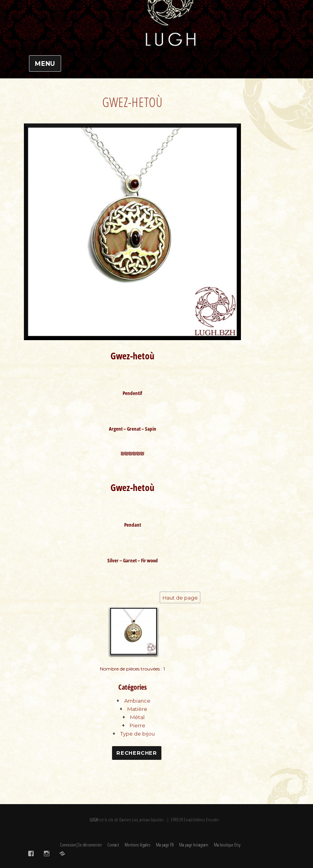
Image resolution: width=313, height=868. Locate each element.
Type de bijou (138, 734)
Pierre (138, 726)
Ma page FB (165, 845)
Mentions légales (138, 845)
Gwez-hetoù (132, 102)
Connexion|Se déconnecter (81, 845)
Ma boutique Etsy (227, 845)
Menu (45, 64)
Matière (137, 710)
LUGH (94, 820)
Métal (137, 718)
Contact (113, 845)
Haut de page (180, 598)
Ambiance (137, 701)
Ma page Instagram (194, 845)
